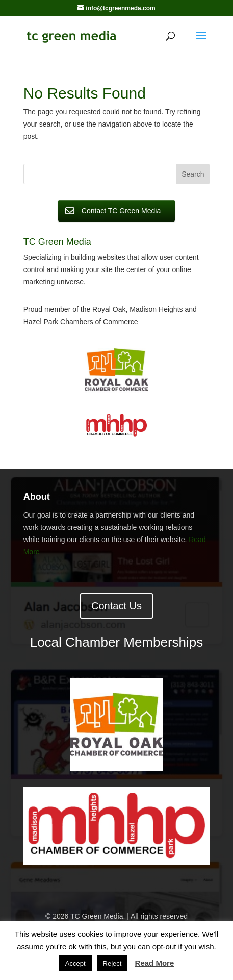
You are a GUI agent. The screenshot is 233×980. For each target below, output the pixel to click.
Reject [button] (112, 963)
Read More (155, 963)
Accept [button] (75, 963)
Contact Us (116, 606)
